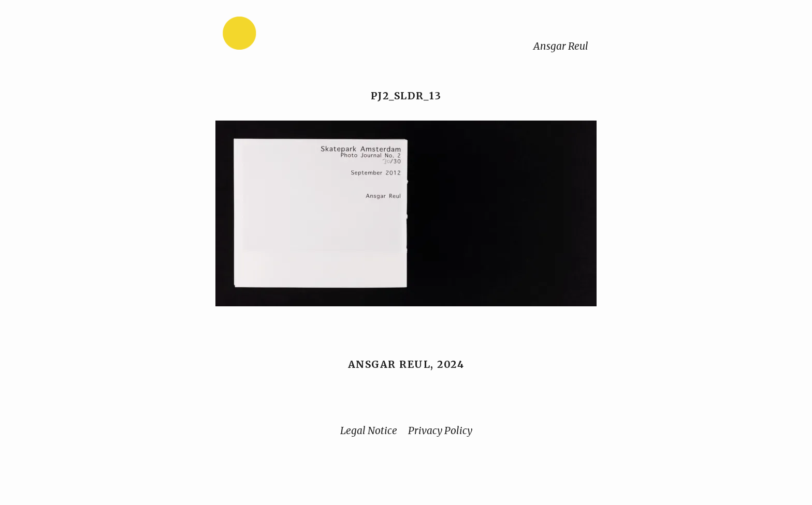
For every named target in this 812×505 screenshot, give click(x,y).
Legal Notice (369, 430)
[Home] (272, 35)
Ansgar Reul (561, 46)
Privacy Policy (440, 430)
